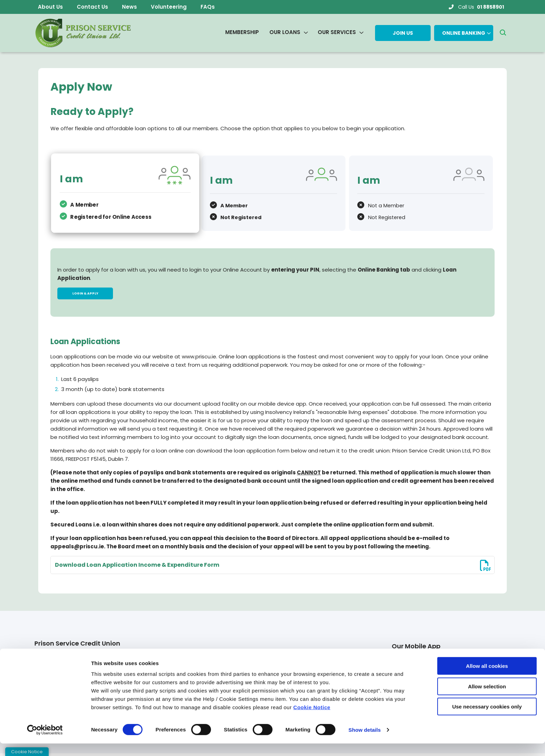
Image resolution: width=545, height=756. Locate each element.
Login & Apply (85, 294)
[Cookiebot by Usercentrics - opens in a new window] (45, 742)
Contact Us (92, 7)
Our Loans (285, 32)
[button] (503, 33)
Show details (365, 742)
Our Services (337, 32)
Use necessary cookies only (487, 719)
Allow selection (487, 699)
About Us (50, 7)
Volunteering (169, 7)
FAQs (208, 7)
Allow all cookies (487, 678)
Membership (242, 32)
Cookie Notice (312, 720)
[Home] (82, 33)
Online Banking (464, 33)
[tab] (124, 193)
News (129, 7)
